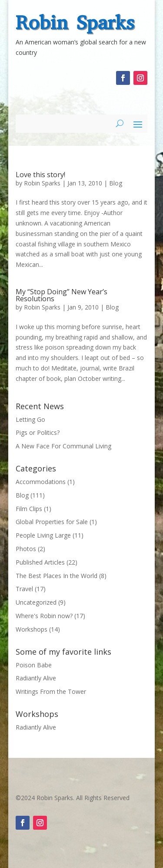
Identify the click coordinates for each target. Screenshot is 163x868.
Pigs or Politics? (38, 432)
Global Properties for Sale (52, 522)
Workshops (32, 629)
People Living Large (43, 535)
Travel (24, 589)
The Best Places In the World (57, 576)
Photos (26, 549)
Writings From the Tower (51, 691)
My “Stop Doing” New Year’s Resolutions (62, 295)
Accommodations (41, 482)
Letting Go (30, 419)
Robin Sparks (75, 23)
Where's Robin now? (44, 616)
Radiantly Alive (36, 678)
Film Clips (29, 509)
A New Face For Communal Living (63, 446)
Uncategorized (36, 602)
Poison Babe (34, 665)
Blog (116, 183)
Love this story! (40, 175)
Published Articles (40, 562)
